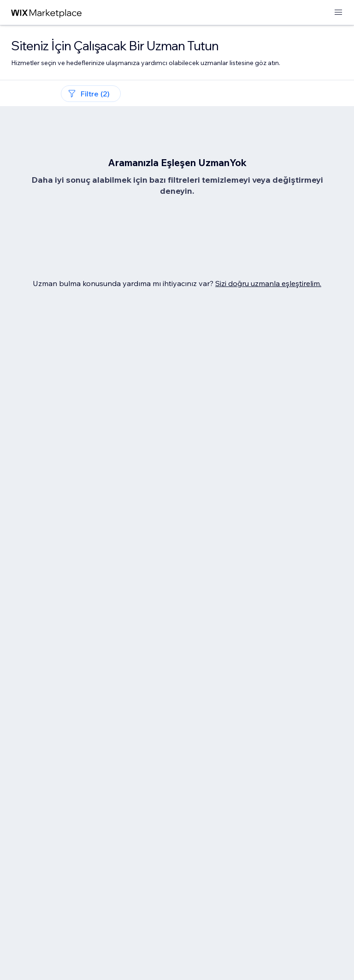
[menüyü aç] (338, 13)
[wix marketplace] (47, 13)
